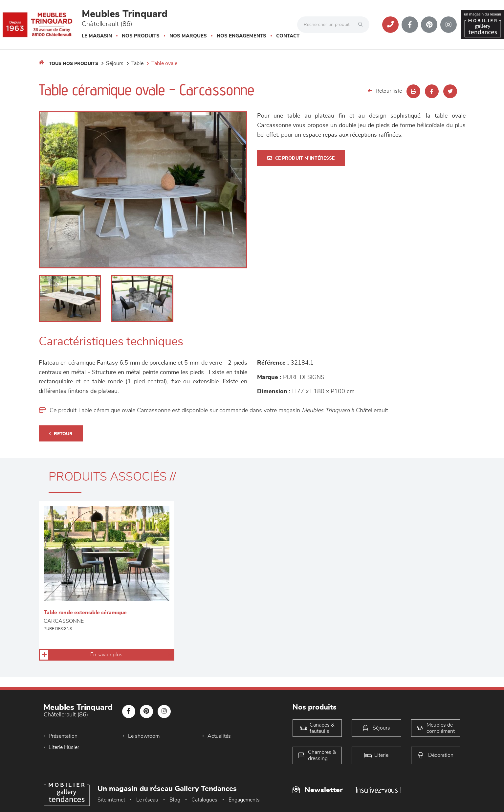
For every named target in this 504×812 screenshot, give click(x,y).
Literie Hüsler (64, 747)
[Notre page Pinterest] (429, 25)
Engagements (244, 800)
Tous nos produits (74, 64)
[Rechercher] (362, 25)
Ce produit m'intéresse (301, 158)
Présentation (63, 736)
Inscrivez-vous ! (379, 790)
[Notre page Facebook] (410, 25)
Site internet (111, 800)
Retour (61, 434)
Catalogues (204, 800)
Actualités (216, 736)
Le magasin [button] (97, 36)
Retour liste (385, 91)
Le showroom (142, 736)
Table (137, 63)
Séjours (115, 63)
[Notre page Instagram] (449, 25)
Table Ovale (164, 63)
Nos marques (188, 36)
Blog (175, 800)
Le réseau (147, 800)
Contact (288, 36)
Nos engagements (241, 36)
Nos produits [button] (141, 36)
